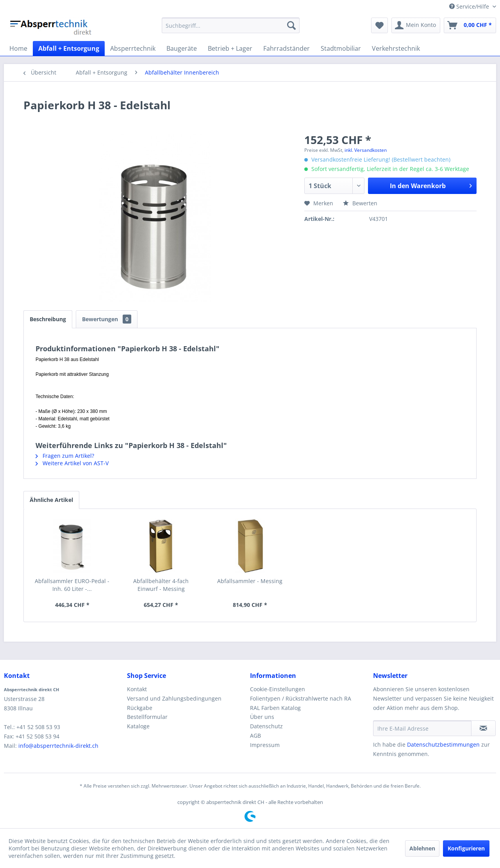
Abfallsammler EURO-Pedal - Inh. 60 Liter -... (72, 585)
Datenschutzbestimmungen (443, 744)
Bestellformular (147, 717)
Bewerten (360, 203)
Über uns (262, 717)
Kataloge (138, 726)
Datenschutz (266, 726)
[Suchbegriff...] (231, 25)
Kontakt (137, 689)
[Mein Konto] (416, 25)
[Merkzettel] (379, 25)
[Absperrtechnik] (133, 48)
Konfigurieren (466, 848)
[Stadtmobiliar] (341, 48)
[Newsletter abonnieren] (483, 728)
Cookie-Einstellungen (278, 689)
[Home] (18, 48)
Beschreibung (48, 319)
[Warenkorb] (470, 25)
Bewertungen (107, 319)
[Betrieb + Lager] (230, 48)
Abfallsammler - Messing (250, 581)
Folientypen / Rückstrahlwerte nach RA (301, 698)
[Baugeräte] (182, 48)
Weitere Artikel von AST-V (72, 463)
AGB (255, 735)
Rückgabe (140, 708)
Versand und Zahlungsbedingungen (174, 698)
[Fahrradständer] (287, 48)
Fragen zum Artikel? (65, 456)
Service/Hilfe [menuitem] (470, 6)
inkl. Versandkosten (366, 150)
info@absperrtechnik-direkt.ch (58, 746)
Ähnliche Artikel (51, 500)
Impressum (265, 745)
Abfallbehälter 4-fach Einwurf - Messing (161, 585)
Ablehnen (422, 848)
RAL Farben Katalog (275, 708)
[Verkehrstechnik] (396, 48)
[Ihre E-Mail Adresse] (422, 728)
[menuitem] (231, 25)
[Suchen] (291, 25)
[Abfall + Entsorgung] (69, 48)
